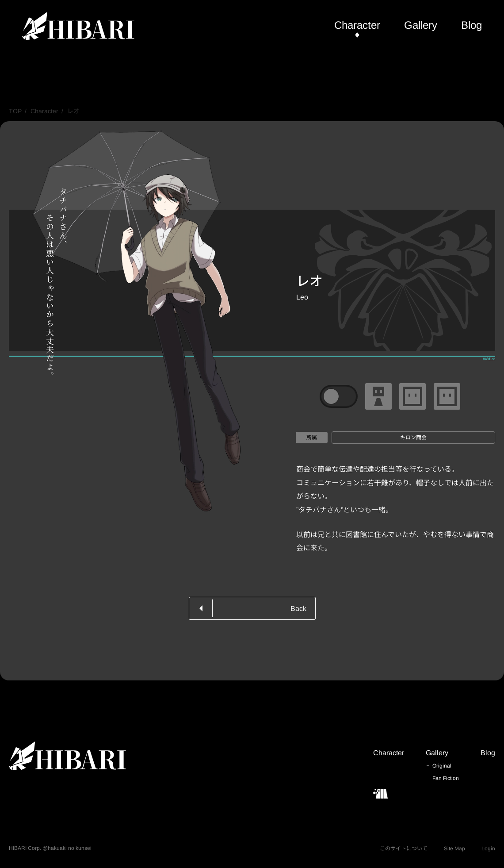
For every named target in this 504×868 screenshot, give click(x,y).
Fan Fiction (446, 778)
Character (357, 25)
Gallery (421, 25)
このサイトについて (404, 849)
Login (488, 849)
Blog (472, 25)
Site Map (454, 849)
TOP (15, 111)
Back (298, 609)
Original (442, 766)
